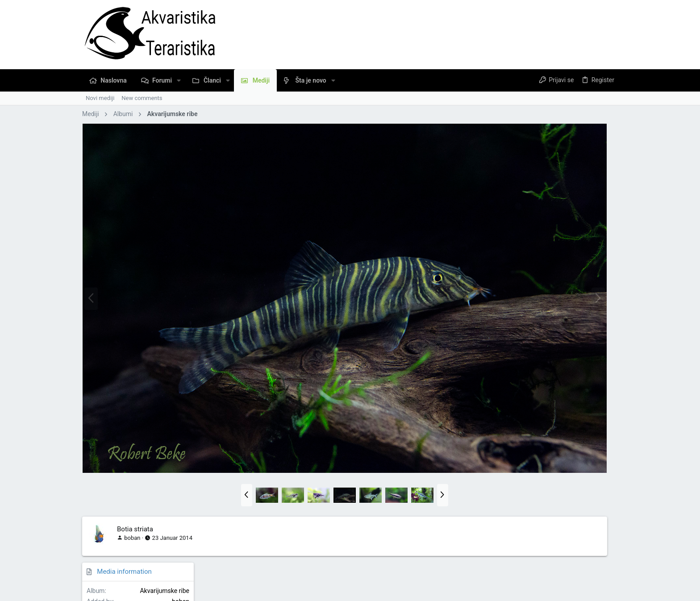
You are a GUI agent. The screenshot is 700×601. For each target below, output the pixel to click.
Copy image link (531, 435)
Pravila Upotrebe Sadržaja (465, 568)
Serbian (98, 568)
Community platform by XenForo (160, 590)
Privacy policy (521, 568)
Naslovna (580, 568)
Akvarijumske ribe (589, 151)
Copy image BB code (537, 460)
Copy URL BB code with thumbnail (554, 486)
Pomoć (553, 568)
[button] (179, 80)
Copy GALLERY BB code (542, 511)
